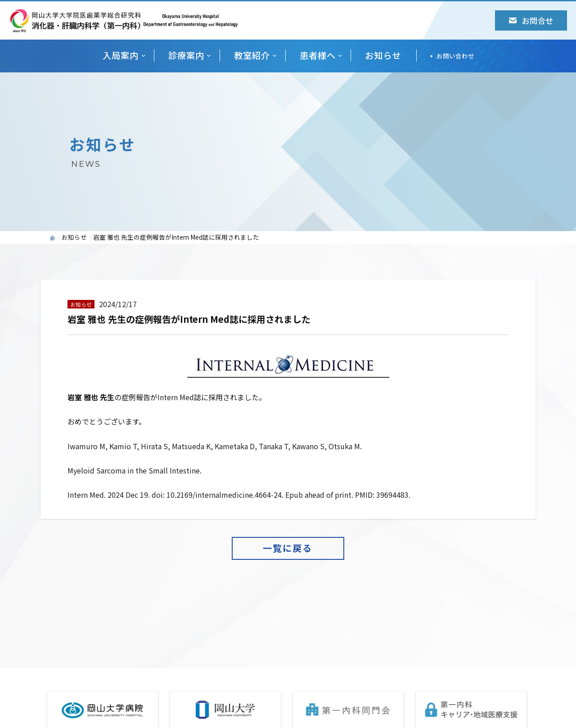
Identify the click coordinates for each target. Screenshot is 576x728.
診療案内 (186, 56)
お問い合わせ (455, 56)
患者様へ (318, 56)
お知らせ (383, 56)
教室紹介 (252, 56)
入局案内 (121, 56)
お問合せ (531, 20)
